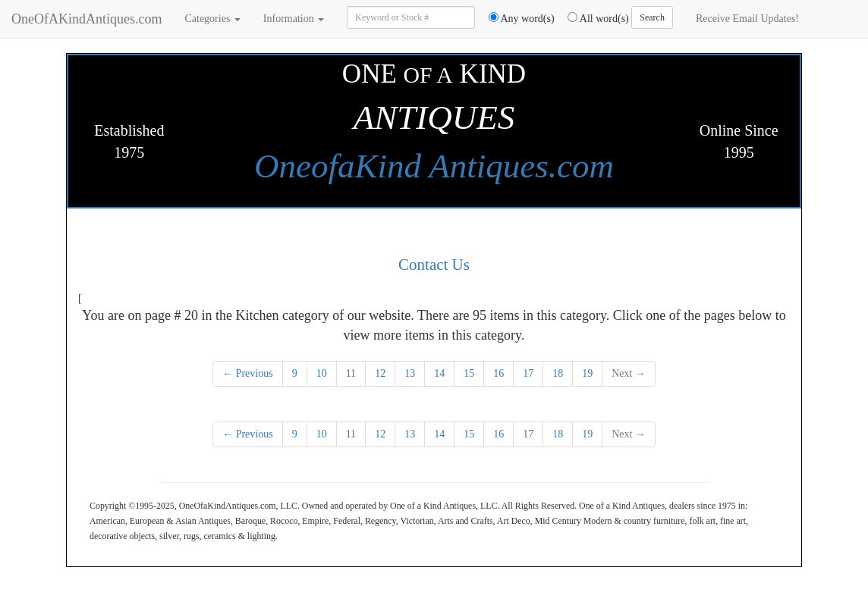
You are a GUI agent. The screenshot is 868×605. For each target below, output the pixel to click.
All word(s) (593, 18)
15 (469, 373)
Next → (629, 373)
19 (587, 373)
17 (528, 373)
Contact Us (434, 265)
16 (498, 373)
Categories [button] (212, 19)
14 (439, 373)
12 (380, 373)
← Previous (248, 373)
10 (322, 373)
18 (558, 373)
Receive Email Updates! (747, 19)
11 (351, 373)
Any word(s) (516, 18)
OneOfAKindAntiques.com (86, 19)
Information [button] (294, 19)
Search (652, 17)
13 (410, 373)
